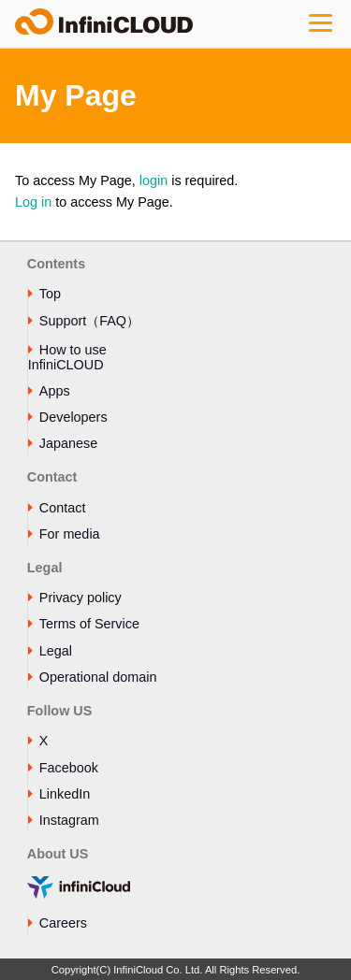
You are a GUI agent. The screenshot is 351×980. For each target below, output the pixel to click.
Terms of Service (89, 624)
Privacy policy (80, 598)
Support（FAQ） (89, 321)
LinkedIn (65, 794)
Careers (63, 923)
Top (50, 294)
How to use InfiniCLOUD (67, 357)
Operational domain (98, 677)
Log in (33, 202)
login (154, 180)
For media (70, 534)
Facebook (69, 768)
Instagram (69, 820)
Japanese (68, 443)
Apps (55, 391)
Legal (56, 651)
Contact (63, 508)
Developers (73, 417)
